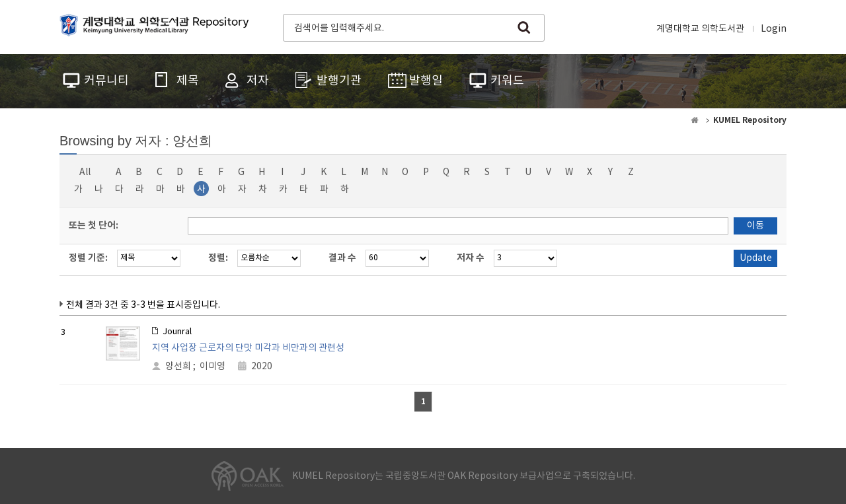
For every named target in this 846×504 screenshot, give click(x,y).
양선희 (178, 367)
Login (774, 29)
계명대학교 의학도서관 (700, 29)
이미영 (212, 367)
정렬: (218, 258)
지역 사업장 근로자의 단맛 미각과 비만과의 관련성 (248, 348)
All (85, 172)
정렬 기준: (88, 258)
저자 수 (471, 258)
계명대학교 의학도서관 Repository (157, 26)
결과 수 (342, 258)
